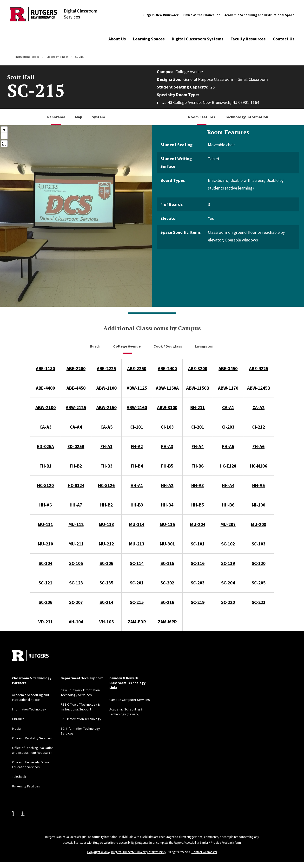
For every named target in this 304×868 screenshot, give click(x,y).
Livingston (205, 346)
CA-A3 (46, 427)
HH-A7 (76, 505)
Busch (96, 346)
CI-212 (259, 427)
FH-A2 (137, 446)
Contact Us (284, 39)
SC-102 (228, 544)
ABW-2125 (76, 407)
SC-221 (259, 602)
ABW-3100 (167, 407)
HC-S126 (106, 485)
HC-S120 (45, 485)
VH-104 (76, 622)
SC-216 (167, 602)
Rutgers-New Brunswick (161, 15)
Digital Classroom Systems (198, 39)
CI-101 (137, 427)
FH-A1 (106, 446)
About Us (117, 39)
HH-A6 (46, 505)
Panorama (56, 117)
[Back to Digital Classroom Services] (33, 15)
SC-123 (76, 583)
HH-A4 (228, 485)
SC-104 (45, 563)
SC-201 (137, 583)
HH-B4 (167, 505)
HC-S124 (76, 485)
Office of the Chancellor (202, 15)
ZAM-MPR (167, 622)
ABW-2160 (137, 407)
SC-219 (198, 602)
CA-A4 (76, 427)
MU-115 (167, 524)
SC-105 (76, 563)
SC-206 (45, 602)
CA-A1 (228, 407)
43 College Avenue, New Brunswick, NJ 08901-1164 (208, 102)
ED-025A (46, 446)
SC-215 (137, 602)
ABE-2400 (167, 368)
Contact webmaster (204, 852)
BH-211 (198, 407)
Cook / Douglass (168, 346)
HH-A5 (258, 485)
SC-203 (198, 583)
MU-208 (259, 524)
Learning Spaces (149, 39)
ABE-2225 (106, 368)
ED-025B (76, 446)
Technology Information (246, 117)
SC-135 (106, 583)
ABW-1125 (137, 388)
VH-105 (106, 622)
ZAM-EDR (137, 622)
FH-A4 (198, 446)
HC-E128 (228, 466)
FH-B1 (46, 466)
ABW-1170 (228, 388)
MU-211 (76, 544)
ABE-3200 (198, 368)
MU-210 (45, 544)
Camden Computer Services (130, 700)
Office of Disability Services (32, 738)
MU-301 (167, 544)
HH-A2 (167, 485)
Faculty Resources (248, 39)
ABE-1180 (45, 368)
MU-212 (106, 544)
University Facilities (26, 786)
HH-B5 (198, 505)
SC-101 (198, 544)
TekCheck (19, 777)
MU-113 (106, 524)
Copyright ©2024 (98, 852)
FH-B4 (137, 466)
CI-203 (228, 427)
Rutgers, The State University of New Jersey (139, 852)
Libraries (18, 719)
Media (16, 729)
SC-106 (106, 563)
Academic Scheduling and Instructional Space (259, 15)
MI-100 (258, 505)
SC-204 (228, 583)
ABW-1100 (106, 388)
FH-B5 (167, 466)
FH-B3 (106, 466)
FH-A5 (228, 446)
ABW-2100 (46, 407)
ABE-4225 (259, 368)
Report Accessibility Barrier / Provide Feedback (204, 843)
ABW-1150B (198, 388)
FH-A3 (167, 446)
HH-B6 (228, 505)
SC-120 (259, 563)
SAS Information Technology (81, 719)
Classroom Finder (57, 57)
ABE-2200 (76, 368)
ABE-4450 (76, 388)
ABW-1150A (167, 388)
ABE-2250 (137, 368)
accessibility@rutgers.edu (135, 843)
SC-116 (198, 563)
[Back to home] (30, 656)
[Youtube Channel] (18, 813)
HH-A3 (198, 485)
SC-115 (167, 563)
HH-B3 (137, 505)
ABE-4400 (45, 388)
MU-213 (137, 544)
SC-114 (137, 563)
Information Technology (29, 709)
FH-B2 (76, 466)
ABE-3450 (228, 368)
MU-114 (137, 524)
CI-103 (167, 427)
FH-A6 (258, 446)
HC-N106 (259, 466)
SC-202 (167, 583)
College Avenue (127, 346)
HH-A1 (137, 485)
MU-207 (228, 524)
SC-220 (228, 602)
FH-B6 (198, 466)
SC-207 (76, 602)
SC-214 (106, 602)
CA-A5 (106, 427)
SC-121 (45, 583)
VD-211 (46, 622)
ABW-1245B (259, 388)
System (98, 117)
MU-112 (76, 524)
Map (79, 117)
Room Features (202, 117)
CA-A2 (258, 407)
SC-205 (259, 583)
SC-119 (228, 563)
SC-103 (259, 544)
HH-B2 (106, 505)
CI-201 (198, 427)
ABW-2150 (106, 407)
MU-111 (45, 524)
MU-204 (198, 524)
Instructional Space (27, 57)
